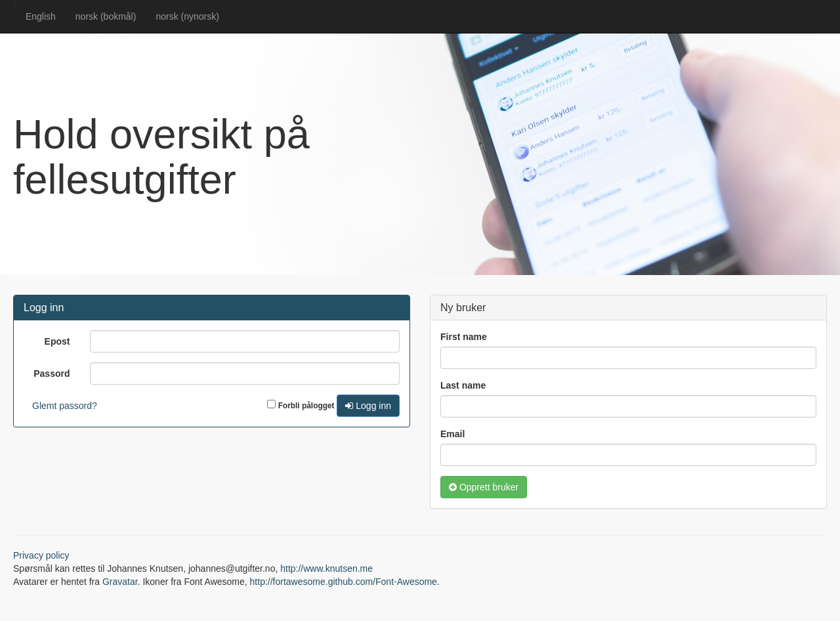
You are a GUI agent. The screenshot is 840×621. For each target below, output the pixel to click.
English (41, 16)
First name (464, 337)
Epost (57, 341)
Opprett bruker (484, 487)
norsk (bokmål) (106, 16)
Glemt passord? (65, 406)
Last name (463, 385)
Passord (52, 374)
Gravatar (120, 582)
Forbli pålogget (306, 406)
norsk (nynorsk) (187, 16)
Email (452, 434)
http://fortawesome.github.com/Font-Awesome (344, 582)
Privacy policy (41, 555)
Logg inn (368, 406)
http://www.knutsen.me (326, 568)
